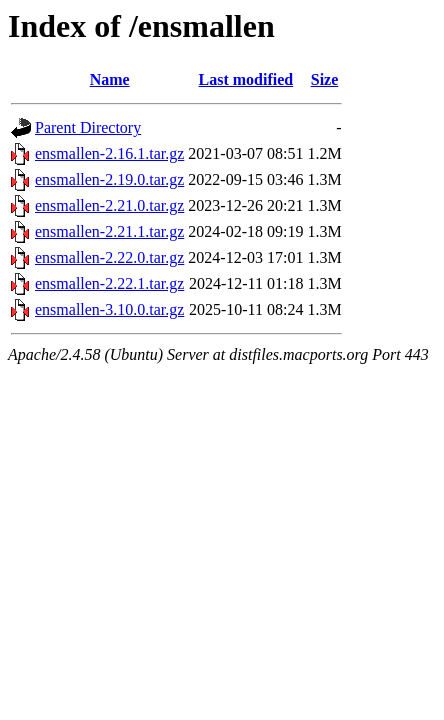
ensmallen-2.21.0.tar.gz (109, 205)
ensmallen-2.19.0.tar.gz (109, 179)
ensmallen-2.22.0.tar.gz (109, 257)
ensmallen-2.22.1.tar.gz (109, 283)
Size (325, 79)
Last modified (246, 79)
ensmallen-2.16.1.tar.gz (109, 153)
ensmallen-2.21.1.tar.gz (109, 231)
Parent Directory (88, 127)
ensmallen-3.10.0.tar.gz (109, 309)
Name (110, 79)
